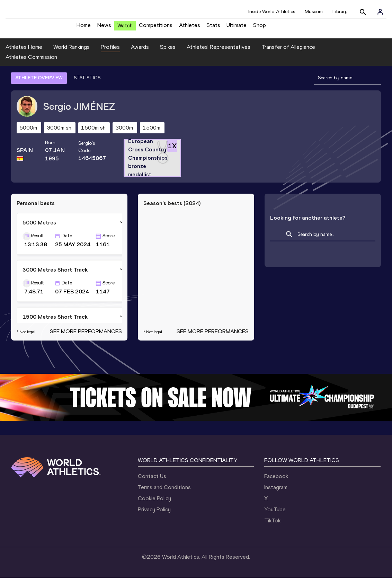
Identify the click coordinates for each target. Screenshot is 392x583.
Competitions (156, 28)
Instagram (276, 492)
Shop (260, 28)
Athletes (190, 28)
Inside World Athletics (272, 12)
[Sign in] (380, 12)
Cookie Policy (154, 503)
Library (340, 12)
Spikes (168, 52)
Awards (140, 52)
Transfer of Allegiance (288, 52)
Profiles (110, 52)
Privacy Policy (154, 515)
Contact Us (152, 481)
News (104, 28)
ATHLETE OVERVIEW (39, 83)
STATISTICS (87, 83)
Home (84, 28)
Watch (125, 28)
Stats (213, 28)
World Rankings (72, 52)
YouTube (275, 515)
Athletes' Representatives (219, 52)
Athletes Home (24, 52)
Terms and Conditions (164, 492)
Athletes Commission (31, 63)
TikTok (272, 526)
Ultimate (237, 28)
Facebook (276, 481)
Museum (314, 12)
